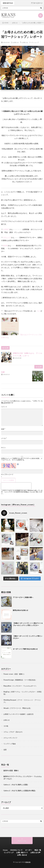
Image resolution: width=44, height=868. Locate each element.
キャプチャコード (7, 474)
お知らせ (16, 42)
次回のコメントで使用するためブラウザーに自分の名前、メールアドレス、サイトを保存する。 (22, 459)
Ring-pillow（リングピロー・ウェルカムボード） (20, 686)
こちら (38, 311)
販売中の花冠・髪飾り (11, 771)
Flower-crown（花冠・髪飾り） (14, 674)
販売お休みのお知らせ (21, 610)
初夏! (3, 372)
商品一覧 (38, 850)
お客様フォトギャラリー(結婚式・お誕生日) (18, 714)
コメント (4, 407)
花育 (5, 750)
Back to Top (22, 841)
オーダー (29, 850)
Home (5, 850)
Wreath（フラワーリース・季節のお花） (18, 708)
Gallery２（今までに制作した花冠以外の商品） (20, 791)
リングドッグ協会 (10, 744)
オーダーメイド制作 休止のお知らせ (25, 649)
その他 (6, 726)
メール (4, 438)
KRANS (28, 862)
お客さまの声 (35, 852)
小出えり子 (7, 237)
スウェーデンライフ (10, 738)
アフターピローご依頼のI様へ (23, 597)
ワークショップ (34, 42)
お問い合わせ (22, 855)
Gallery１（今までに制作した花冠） (16, 785)
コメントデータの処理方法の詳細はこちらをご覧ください (22, 493)
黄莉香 (5, 246)
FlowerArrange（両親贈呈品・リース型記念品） (20, 680)
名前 (3, 429)
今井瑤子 (6, 229)
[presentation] (16, 486)
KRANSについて (16, 850)
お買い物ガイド (22, 852)
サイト (3, 448)
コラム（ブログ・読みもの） (13, 732)
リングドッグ (9, 852)
